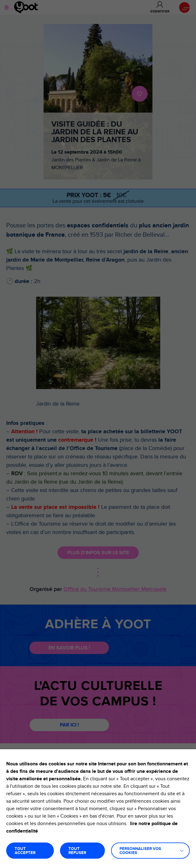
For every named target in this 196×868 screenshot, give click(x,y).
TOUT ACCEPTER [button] (25, 851)
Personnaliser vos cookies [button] (140, 851)
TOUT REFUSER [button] (77, 851)
